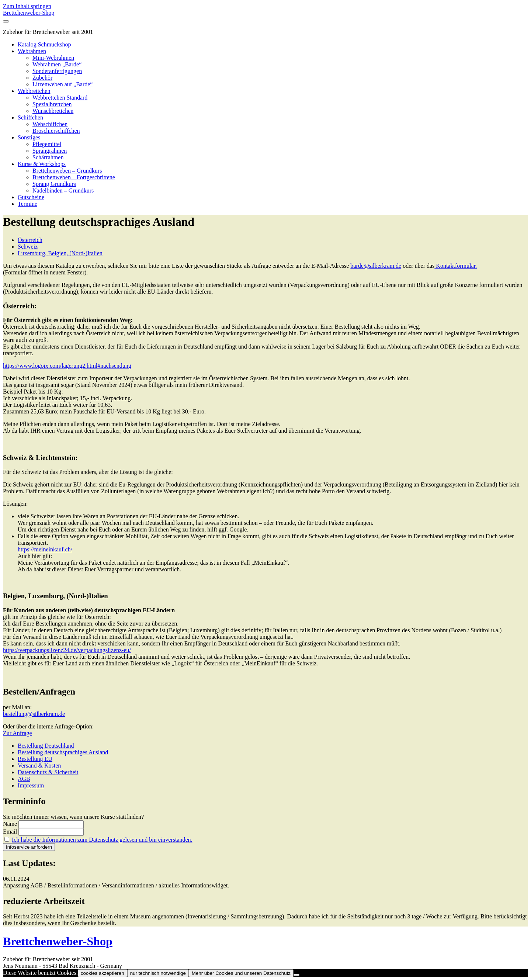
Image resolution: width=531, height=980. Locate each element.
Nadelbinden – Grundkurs (63, 191)
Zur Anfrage (18, 733)
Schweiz (28, 247)
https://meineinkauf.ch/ (45, 549)
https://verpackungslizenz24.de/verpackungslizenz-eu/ (67, 650)
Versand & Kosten (39, 766)
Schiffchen (30, 117)
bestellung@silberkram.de (34, 714)
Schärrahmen (48, 157)
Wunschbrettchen (53, 111)
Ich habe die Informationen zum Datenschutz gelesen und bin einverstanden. (102, 840)
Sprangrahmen (50, 151)
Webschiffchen (50, 124)
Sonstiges (29, 137)
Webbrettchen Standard (60, 98)
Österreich (30, 240)
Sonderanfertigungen (57, 71)
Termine (27, 204)
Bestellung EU (35, 759)
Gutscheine (31, 197)
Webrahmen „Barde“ (57, 64)
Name (10, 824)
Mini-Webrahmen (53, 58)
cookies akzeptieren (103, 973)
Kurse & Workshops (42, 164)
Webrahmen (32, 51)
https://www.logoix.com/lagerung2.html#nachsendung (67, 366)
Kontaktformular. (456, 266)
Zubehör (42, 78)
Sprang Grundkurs (54, 184)
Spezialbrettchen (52, 104)
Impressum (31, 785)
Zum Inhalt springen (27, 6)
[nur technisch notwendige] (296, 975)
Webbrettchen (34, 91)
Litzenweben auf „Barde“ (63, 84)
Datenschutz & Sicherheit (48, 772)
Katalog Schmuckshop (44, 44)
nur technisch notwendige (158, 973)
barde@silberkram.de (376, 266)
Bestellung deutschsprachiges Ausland (63, 752)
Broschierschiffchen (56, 131)
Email (10, 832)
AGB (24, 779)
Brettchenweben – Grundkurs (67, 171)
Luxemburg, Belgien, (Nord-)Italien (60, 253)
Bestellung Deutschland (46, 746)
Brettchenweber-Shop (29, 13)
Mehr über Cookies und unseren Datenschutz (241, 973)
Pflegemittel (47, 144)
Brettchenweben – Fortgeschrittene (74, 177)
